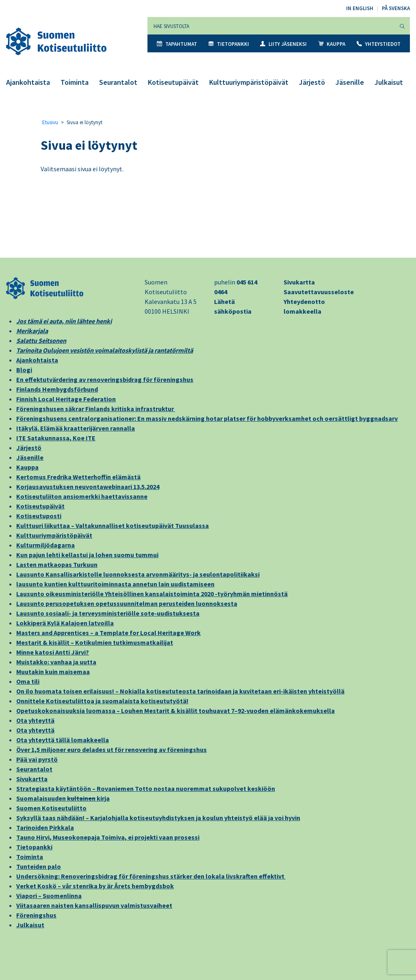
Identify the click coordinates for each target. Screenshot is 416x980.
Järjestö (312, 82)
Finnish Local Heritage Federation (66, 399)
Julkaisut (389, 82)
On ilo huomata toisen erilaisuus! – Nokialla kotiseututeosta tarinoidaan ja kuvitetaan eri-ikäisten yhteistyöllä (180, 691)
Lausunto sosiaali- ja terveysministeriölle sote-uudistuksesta (108, 613)
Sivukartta (299, 282)
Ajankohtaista (28, 82)
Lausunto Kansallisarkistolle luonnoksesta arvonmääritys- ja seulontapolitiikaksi (138, 574)
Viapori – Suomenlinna (49, 896)
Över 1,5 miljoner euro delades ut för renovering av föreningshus (112, 750)
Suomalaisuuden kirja (63, 798)
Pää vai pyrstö (37, 759)
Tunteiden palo (39, 866)
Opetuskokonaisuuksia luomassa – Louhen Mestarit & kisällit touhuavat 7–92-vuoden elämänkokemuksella (175, 711)
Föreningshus (36, 915)
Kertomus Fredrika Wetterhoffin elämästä (78, 477)
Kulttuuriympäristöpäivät (249, 82)
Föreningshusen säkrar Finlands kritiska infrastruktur (96, 409)
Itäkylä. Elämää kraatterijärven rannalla (76, 428)
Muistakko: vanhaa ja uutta (56, 662)
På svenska (396, 8)
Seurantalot (118, 82)
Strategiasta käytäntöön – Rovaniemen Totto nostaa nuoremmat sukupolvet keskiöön (146, 788)
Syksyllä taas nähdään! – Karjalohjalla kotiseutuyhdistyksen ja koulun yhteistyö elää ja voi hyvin (158, 818)
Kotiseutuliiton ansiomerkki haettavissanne (82, 496)
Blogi (24, 370)
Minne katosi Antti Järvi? (53, 652)
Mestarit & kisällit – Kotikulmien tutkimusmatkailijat (95, 642)
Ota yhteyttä (35, 720)
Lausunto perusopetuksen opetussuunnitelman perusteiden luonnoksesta (127, 603)
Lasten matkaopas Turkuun (57, 564)
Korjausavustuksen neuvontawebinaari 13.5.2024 (88, 487)
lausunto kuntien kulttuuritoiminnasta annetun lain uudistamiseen (115, 584)
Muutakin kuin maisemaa (53, 672)
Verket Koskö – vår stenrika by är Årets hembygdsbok (95, 886)
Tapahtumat (177, 44)
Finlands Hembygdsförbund (57, 389)
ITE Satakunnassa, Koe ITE (56, 438)
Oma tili (28, 681)
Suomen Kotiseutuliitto (51, 808)
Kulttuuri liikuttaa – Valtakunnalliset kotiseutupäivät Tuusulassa (113, 526)
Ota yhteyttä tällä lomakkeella (63, 740)
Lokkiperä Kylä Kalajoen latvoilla (65, 623)
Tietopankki (229, 44)
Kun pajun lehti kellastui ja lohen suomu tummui (87, 555)
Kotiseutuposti (39, 516)
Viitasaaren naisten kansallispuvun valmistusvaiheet (94, 905)
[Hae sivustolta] (271, 26)
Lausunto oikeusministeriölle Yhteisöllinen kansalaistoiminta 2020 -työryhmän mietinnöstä (152, 594)
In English (360, 8)
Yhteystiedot (379, 44)
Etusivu (50, 122)
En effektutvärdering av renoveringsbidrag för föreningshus (105, 379)
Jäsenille (350, 82)
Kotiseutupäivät (173, 82)
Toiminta (75, 82)
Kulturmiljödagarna (45, 545)
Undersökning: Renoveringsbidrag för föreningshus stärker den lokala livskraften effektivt (151, 876)
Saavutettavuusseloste (319, 292)
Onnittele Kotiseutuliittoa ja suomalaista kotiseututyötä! (102, 701)
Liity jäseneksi (283, 44)
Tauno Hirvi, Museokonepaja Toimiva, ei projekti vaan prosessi (108, 837)
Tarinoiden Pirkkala (45, 827)
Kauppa (332, 44)
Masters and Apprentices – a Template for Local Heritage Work (108, 633)
